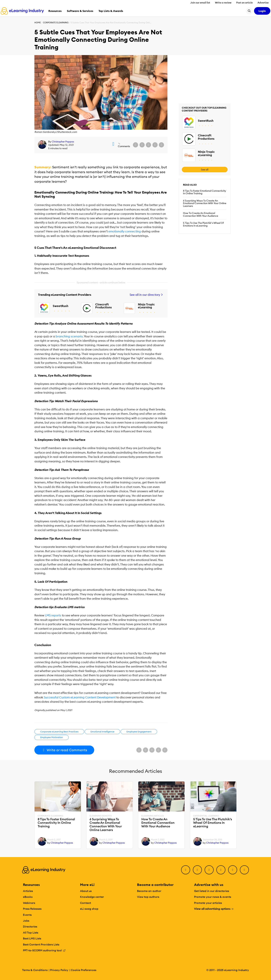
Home (38, 23)
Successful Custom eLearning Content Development (80, 697)
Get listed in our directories (212, 891)
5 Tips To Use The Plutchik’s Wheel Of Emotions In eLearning (203, 224)
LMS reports (53, 615)
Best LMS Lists (32, 938)
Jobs (26, 921)
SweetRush (60, 306)
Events (27, 915)
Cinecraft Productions (104, 306)
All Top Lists (31, 933)
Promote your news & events (213, 897)
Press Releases (32, 909)
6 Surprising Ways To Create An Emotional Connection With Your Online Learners (205, 203)
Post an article (244, 3)
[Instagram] (244, 870)
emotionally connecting (125, 231)
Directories (30, 926)
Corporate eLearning (56, 23)
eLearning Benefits (101, 816)
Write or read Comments (64, 750)
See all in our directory (147, 295)
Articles (28, 891)
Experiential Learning (206, 816)
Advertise (263, 3)
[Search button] (249, 11)
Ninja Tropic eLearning (146, 306)
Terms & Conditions (35, 970)
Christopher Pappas (63, 142)
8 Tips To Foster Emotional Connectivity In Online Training (205, 192)
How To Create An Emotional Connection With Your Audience (201, 214)
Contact (85, 903)
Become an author (149, 891)
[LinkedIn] (209, 870)
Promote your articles (208, 903)
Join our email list (200, 3)
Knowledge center (92, 897)
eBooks (28, 897)
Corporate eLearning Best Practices (59, 732)
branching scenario (69, 336)
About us (86, 891)
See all (205, 170)
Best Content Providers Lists (41, 944)
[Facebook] (186, 870)
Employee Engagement (139, 732)
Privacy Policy (59, 970)
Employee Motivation (52, 737)
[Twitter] (197, 870)
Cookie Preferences (84, 970)
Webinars (29, 903)
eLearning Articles (153, 816)
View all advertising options (214, 909)
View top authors (148, 897)
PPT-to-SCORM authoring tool (44, 950)
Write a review (223, 3)
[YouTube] (221, 870)
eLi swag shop (89, 909)
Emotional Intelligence (102, 732)
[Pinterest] (233, 870)
